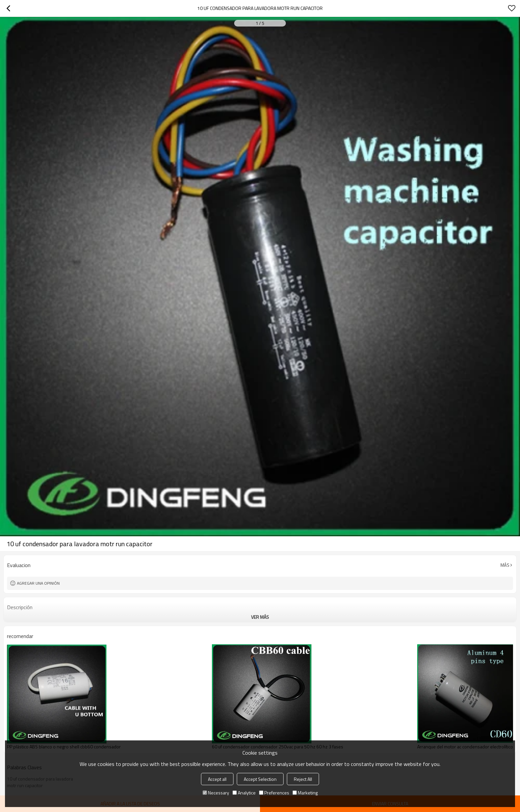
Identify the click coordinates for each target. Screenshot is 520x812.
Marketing (305, 793)
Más (505, 565)
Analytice (244, 793)
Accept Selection (260, 779)
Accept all (217, 779)
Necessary (216, 793)
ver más (260, 617)
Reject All (303, 779)
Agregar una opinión (38, 583)
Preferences (274, 793)
